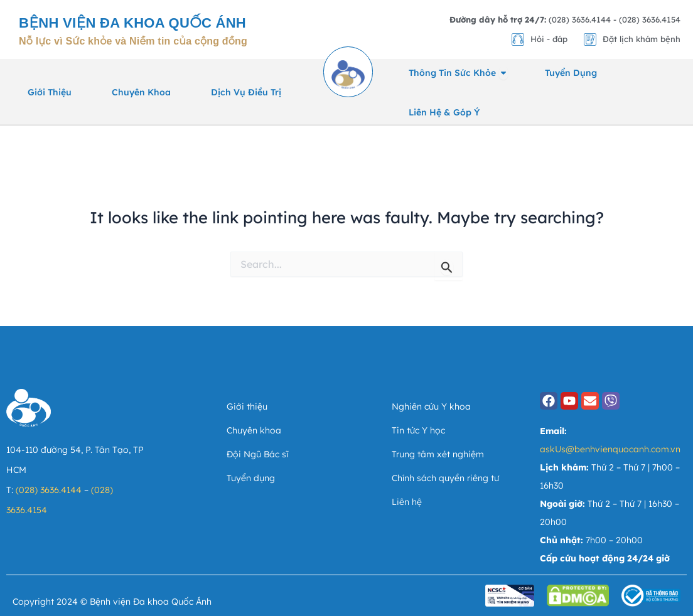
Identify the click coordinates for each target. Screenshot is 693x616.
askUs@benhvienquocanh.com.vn (610, 449)
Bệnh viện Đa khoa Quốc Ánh (132, 23)
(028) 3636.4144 (49, 490)
